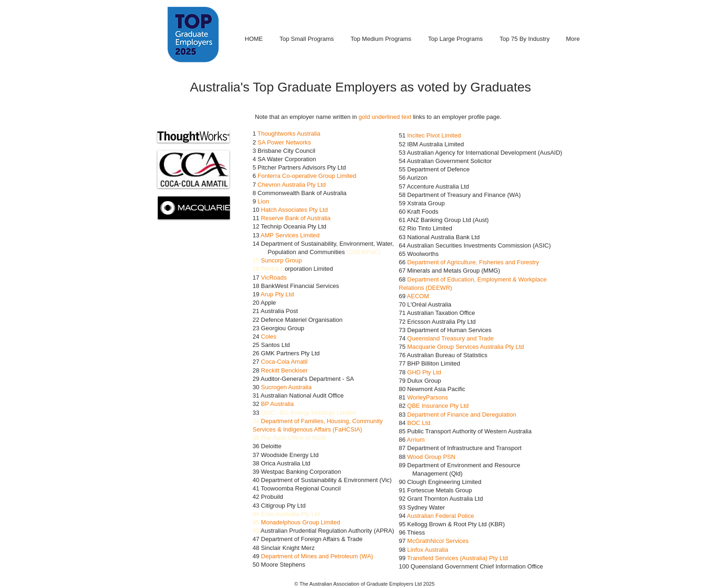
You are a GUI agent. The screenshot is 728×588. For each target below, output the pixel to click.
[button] (193, 137)
